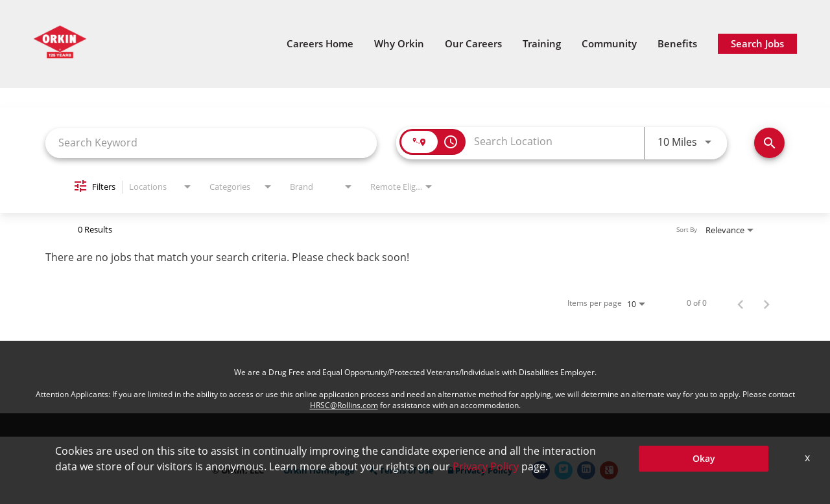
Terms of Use (401, 471)
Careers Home (320, 44)
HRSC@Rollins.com (344, 405)
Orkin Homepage (319, 471)
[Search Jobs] (769, 143)
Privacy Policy (480, 471)
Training (542, 44)
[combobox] (211, 143)
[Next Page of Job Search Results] (766, 303)
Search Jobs (757, 43)
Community (609, 44)
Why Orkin (399, 44)
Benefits (677, 44)
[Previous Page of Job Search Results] (741, 303)
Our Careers (473, 44)
